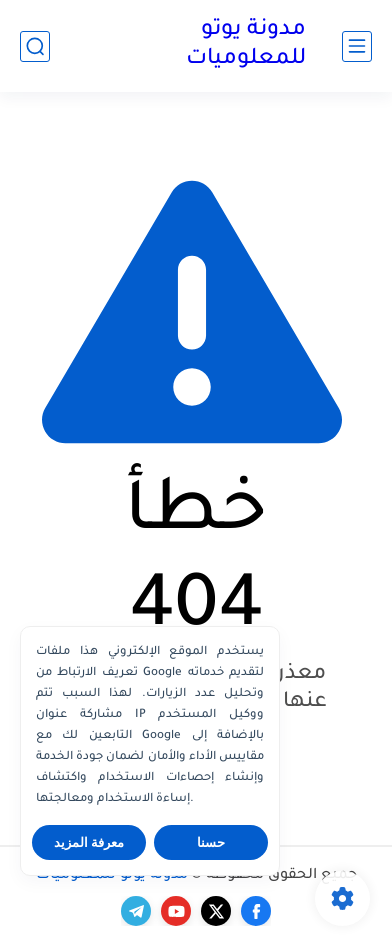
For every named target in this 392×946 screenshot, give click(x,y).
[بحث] (35, 46)
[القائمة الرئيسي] (357, 46)
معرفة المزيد (89, 842)
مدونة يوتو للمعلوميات (246, 45)
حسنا (211, 842)
